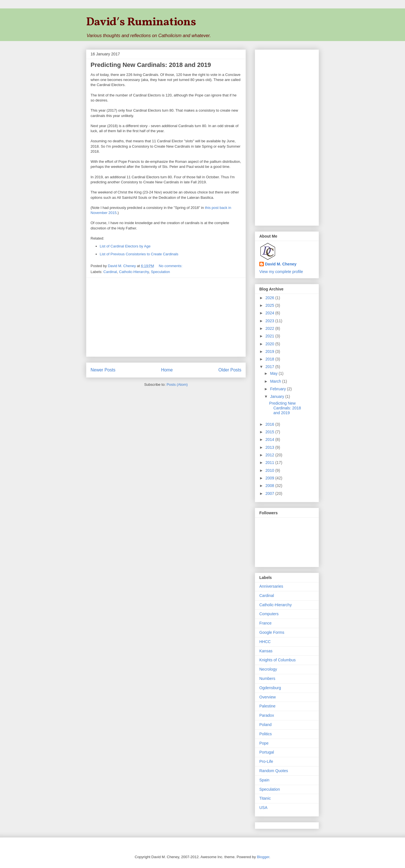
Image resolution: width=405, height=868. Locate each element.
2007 (270, 493)
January (278, 396)
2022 (270, 328)
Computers (269, 614)
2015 (270, 432)
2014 (270, 439)
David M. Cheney (281, 264)
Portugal (267, 752)
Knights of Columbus (277, 660)
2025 (270, 305)
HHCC (265, 642)
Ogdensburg (270, 688)
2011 (270, 463)
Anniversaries (271, 586)
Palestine (267, 706)
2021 (270, 336)
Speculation (160, 272)
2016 (270, 424)
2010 (270, 470)
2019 (270, 351)
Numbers (267, 678)
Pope (264, 743)
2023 (270, 321)
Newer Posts (103, 370)
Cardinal (110, 272)
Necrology (268, 669)
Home (167, 370)
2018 (270, 359)
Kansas (266, 651)
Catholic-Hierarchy (134, 272)
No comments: (171, 266)
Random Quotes (274, 771)
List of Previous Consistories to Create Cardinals (139, 254)
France (265, 623)
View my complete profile (281, 272)
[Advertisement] (166, 317)
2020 (270, 344)
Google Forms (272, 632)
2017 (270, 367)
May (274, 373)
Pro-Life (266, 761)
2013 (270, 447)
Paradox (267, 715)
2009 (270, 478)
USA (263, 808)
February (278, 389)
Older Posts (230, 370)
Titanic (265, 798)
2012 (270, 455)
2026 (270, 298)
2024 (270, 313)
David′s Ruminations (141, 22)
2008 (270, 486)
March (276, 381)
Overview (267, 697)
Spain (264, 780)
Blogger (263, 857)
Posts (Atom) (177, 385)
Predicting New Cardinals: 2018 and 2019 (151, 65)
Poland (265, 725)
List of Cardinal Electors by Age (125, 246)
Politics (265, 734)
